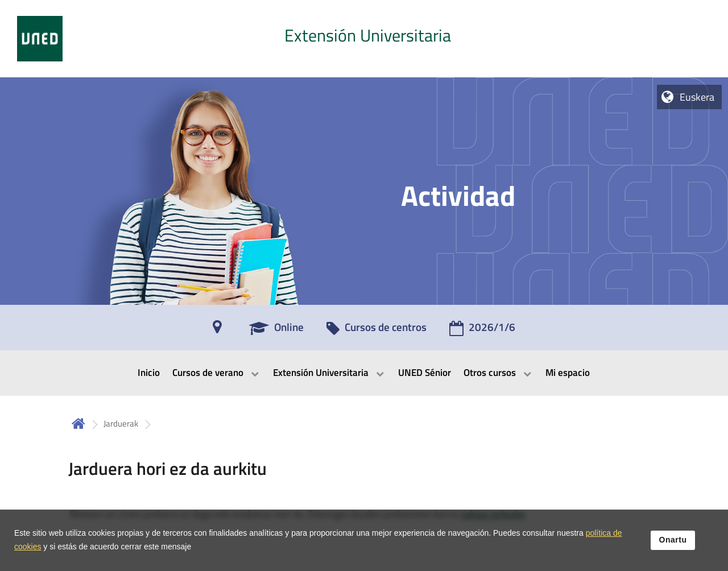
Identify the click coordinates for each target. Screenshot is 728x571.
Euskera (697, 97)
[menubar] (364, 373)
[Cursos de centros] (377, 331)
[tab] (364, 39)
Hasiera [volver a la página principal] (78, 423)
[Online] (276, 331)
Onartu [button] (673, 544)
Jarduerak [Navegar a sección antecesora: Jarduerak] (121, 423)
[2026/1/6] (482, 331)
